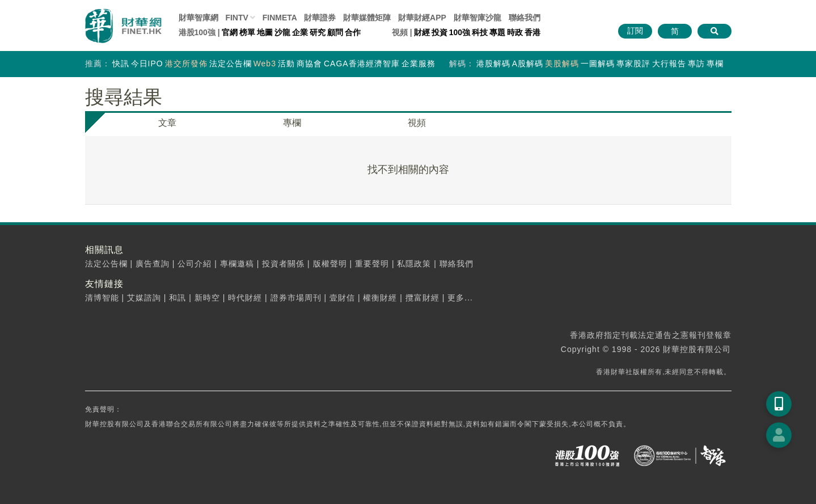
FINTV (236, 18)
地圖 (265, 32)
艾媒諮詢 (144, 298)
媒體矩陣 (367, 18)
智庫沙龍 (477, 18)
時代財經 (245, 298)
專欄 (715, 63)
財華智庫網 (198, 18)
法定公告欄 (231, 63)
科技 (480, 32)
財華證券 (320, 18)
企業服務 (418, 63)
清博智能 (102, 298)
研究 (318, 32)
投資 (439, 32)
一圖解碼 (598, 63)
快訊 (121, 63)
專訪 (696, 63)
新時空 (207, 298)
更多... (460, 298)
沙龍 (282, 32)
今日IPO (147, 63)
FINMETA (280, 18)
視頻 (417, 123)
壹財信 (342, 298)
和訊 (177, 298)
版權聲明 (330, 264)
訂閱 (635, 31)
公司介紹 (195, 264)
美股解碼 (562, 63)
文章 (167, 123)
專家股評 (633, 63)
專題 (497, 32)
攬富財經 (422, 298)
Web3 (265, 63)
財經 (422, 32)
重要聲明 (372, 264)
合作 (353, 32)
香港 (532, 32)
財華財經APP (422, 18)
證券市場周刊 (296, 298)
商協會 (309, 63)
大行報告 (669, 63)
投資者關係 (283, 264)
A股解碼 (528, 63)
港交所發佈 (186, 63)
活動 (286, 63)
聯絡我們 (525, 18)
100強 (460, 32)
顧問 (335, 32)
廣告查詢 (153, 264)
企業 (300, 32)
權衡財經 (380, 298)
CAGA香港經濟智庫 (362, 63)
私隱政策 (414, 264)
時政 (515, 32)
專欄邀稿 (237, 264)
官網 (230, 32)
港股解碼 (493, 63)
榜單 (247, 32)
